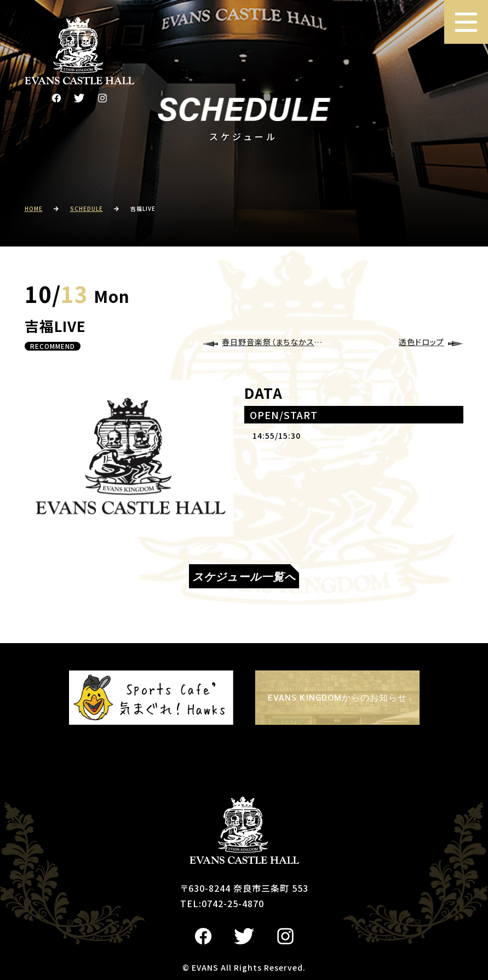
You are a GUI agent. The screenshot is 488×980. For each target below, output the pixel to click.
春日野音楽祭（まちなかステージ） (275, 342)
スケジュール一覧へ (244, 576)
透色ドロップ (421, 342)
